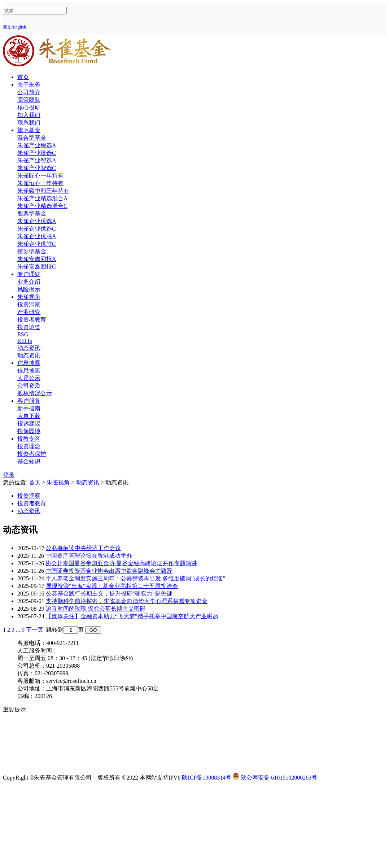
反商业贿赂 (32, 747)
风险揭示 (29, 289)
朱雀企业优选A (37, 221)
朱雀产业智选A (37, 160)
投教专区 (29, 439)
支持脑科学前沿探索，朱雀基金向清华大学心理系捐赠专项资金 (127, 601)
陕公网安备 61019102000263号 (275, 778)
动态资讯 (29, 348)
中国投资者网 (35, 755)
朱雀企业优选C (37, 229)
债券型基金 (32, 251)
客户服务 (29, 401)
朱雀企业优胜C (37, 244)
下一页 (35, 630)
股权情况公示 (35, 393)
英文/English (14, 27)
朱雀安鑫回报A (37, 259)
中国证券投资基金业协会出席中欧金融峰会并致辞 (109, 571)
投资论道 (29, 327)
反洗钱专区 (32, 732)
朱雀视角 (29, 297)
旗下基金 (29, 130)
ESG (23, 334)
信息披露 (29, 363)
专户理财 (29, 274)
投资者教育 (32, 320)
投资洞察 (29, 304)
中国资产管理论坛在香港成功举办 (89, 556)
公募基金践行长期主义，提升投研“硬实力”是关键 (109, 594)
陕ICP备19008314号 (207, 778)
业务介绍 (29, 282)
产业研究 (29, 312)
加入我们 (29, 115)
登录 (9, 475)
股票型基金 (32, 213)
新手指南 (29, 408)
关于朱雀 (29, 85)
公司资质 (29, 386)
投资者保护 (32, 454)
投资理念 (29, 446)
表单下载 (29, 416)
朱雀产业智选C (37, 168)
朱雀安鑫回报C (37, 267)
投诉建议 (29, 424)
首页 (23, 77)
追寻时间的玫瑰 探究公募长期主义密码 (96, 609)
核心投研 (29, 107)
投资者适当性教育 (40, 740)
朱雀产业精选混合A (43, 198)
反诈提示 (29, 762)
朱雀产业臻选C (37, 153)
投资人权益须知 (38, 725)
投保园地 (29, 431)
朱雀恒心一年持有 (40, 183)
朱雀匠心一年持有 (40, 176)
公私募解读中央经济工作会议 (83, 548)
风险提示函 (32, 717)
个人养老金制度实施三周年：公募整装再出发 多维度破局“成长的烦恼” (135, 578)
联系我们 (29, 123)
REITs (25, 341)
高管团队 (29, 100)
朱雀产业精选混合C (42, 206)
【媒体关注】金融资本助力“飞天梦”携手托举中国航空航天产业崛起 (132, 616)
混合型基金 (32, 138)
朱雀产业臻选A (37, 145)
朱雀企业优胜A (37, 236)
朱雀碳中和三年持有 (43, 191)
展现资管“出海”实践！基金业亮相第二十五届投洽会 (112, 586)
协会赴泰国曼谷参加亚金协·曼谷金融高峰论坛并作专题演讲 (121, 563)
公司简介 (29, 92)
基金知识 (29, 461)
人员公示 (29, 378)
